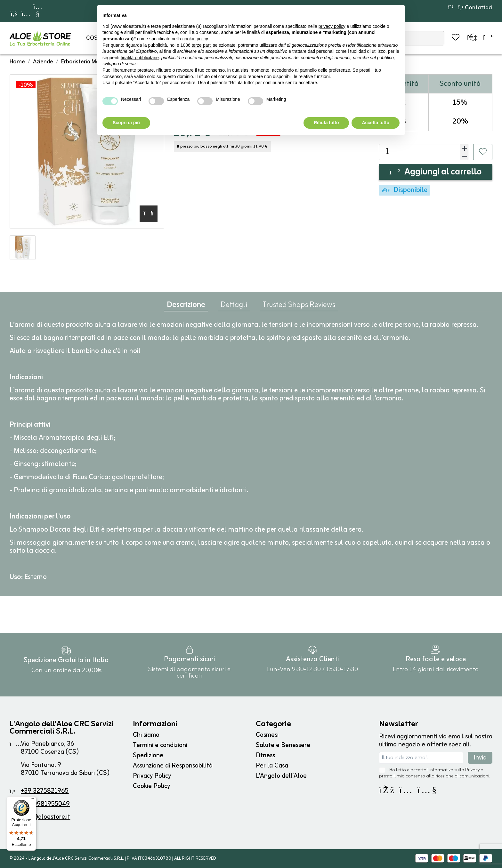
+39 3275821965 (45, 791)
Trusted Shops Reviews (299, 306)
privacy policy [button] (332, 26)
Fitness (265, 755)
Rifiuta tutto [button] (326, 123)
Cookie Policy (151, 786)
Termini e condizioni (160, 745)
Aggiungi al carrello (436, 172)
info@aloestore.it (46, 817)
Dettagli (234, 306)
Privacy (472, 770)
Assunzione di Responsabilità (173, 766)
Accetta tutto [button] (376, 123)
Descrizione (186, 306)
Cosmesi (267, 735)
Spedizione (148, 755)
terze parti (202, 45)
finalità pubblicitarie (140, 58)
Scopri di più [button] (126, 123)
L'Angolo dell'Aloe (281, 776)
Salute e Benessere (283, 745)
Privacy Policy (152, 776)
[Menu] (32, 800)
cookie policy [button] (195, 39)
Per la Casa (272, 766)
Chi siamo (146, 735)
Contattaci (475, 8)
